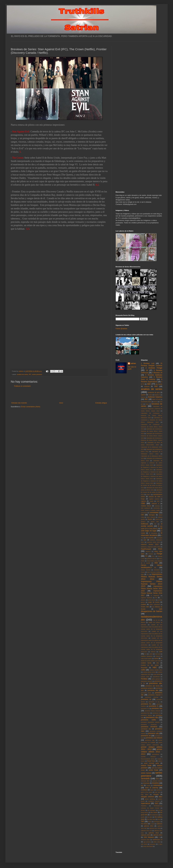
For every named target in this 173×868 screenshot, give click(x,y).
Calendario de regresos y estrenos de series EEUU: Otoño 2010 (152, 463)
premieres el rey (154, 702)
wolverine (153, 844)
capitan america (154, 499)
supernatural (146, 803)
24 (147, 370)
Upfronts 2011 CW (146, 831)
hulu (142, 574)
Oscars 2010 (145, 677)
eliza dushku (150, 538)
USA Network (149, 837)
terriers (143, 810)
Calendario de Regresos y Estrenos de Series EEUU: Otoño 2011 (152, 467)
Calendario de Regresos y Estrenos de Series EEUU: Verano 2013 (152, 481)
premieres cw (146, 699)
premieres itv (156, 713)
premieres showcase (149, 724)
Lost (161, 652)
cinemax (157, 506)
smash (148, 785)
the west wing (151, 819)
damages (152, 515)
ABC (149, 384)
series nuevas (146, 773)
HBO (156, 563)
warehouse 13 (157, 840)
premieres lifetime (147, 715)
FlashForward (146, 549)
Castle (151, 501)
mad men (158, 654)
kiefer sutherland (155, 604)
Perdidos (144, 679)
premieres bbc (153, 690)
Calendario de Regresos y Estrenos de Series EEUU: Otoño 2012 (152, 472)
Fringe (159, 554)
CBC (158, 501)
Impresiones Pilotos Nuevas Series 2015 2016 (152, 589)
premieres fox (146, 704)
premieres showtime (149, 727)
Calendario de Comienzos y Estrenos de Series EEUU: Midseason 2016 (152, 420)
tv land (152, 824)
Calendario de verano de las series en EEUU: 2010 (152, 485)
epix (145, 540)
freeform (148, 551)
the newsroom (154, 815)
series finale (153, 770)
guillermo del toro (152, 559)
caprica (143, 501)
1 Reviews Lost (148, 363)
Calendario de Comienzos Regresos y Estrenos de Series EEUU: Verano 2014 (152, 409)
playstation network (147, 681)
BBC (146, 399)
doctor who (155, 522)
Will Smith (144, 844)
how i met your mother (154, 572)
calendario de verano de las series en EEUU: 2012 (152, 492)
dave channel (151, 517)
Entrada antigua (101, 403)
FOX (160, 549)
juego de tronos (154, 602)
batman (143, 397)
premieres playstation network (150, 722)
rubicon (160, 761)
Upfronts (159, 824)
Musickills (144, 668)
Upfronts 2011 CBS (155, 828)
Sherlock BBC (145, 781)
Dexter (150, 519)
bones (155, 402)
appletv (143, 395)
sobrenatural (158, 785)
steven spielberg (150, 799)
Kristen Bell (145, 607)
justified (144, 604)
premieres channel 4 (155, 695)
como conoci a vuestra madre (150, 510)
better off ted (156, 399)
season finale (146, 765)
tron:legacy (157, 822)
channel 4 (155, 504)
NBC (155, 667)
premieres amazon (147, 688)
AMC (156, 386)
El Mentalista (153, 533)
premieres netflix (148, 720)
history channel (146, 570)
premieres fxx (145, 708)
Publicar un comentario (22, 386)
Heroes (144, 565)
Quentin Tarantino (148, 757)
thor (159, 819)
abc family (159, 384)
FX (146, 556)
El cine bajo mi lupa (152, 530)
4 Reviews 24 (157, 373)
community (157, 508)
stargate (156, 794)
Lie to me (157, 620)
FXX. (153, 556)
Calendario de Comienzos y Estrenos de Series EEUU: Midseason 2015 (152, 415)
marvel (158, 656)
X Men (160, 844)
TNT (143, 822)
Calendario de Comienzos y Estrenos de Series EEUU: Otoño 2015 (152, 431)
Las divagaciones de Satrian (152, 610)
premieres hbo (157, 708)
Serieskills (145, 779)
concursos (144, 513)
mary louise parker (146, 658)
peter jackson (156, 679)
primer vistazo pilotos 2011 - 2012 (152, 748)
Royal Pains (151, 761)
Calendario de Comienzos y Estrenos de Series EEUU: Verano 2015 (152, 436)
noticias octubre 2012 (156, 670)
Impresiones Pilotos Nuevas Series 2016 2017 (152, 593)
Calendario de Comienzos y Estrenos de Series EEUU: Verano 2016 (152, 440)
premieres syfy (153, 733)
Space (152, 790)
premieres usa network (154, 738)
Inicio (61, 403)
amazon (147, 386)
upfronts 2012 (154, 833)
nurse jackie (157, 674)
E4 (155, 524)
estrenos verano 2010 (150, 544)
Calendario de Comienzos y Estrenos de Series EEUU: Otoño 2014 (152, 427)
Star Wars (145, 794)
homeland (157, 570)
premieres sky (146, 729)
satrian (133, 363)
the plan (150, 817)
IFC (30, 374)
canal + (148, 494)
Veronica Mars (145, 840)
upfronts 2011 (149, 826)
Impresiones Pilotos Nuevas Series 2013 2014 (152, 577)
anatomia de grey (154, 392)
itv (156, 598)
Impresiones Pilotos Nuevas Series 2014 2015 (152, 584)
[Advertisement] (59, 395)
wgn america (147, 842)
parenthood (156, 677)
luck (145, 654)
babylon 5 (157, 395)
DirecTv (158, 519)
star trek (157, 792)
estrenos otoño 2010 (153, 542)
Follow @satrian (121, 329)
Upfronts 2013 (146, 835)
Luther (151, 654)
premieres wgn (150, 740)
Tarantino (144, 806)
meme (156, 658)
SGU (157, 779)
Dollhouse (145, 524)
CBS (143, 503)
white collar (157, 842)
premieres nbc (152, 717)
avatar (150, 395)
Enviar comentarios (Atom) (31, 407)
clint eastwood (146, 508)
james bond (152, 600)
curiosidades (154, 513)
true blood (144, 824)
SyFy (156, 803)
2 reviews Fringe (154, 368)
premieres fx (154, 706)
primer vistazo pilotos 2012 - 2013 (152, 752)
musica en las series (150, 665)
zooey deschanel (148, 846)
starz (160, 797)
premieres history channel (152, 711)
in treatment (155, 595)
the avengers (152, 810)
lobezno (153, 652)
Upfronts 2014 (158, 835)
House (143, 572)
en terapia (159, 538)
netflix (143, 670)
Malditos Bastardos (147, 656)
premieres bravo (146, 693)
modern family (146, 663)
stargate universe (148, 797)
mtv (158, 663)
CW (142, 515)
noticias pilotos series (149, 672)
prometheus (156, 754)
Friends (151, 554)
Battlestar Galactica (155, 397)
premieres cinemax (152, 697)
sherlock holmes (157, 781)
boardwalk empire (146, 402)
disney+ (143, 522)
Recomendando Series (148, 759)
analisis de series (23, 374)
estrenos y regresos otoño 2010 (151, 547)
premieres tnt (146, 736)
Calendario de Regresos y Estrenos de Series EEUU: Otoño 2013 (152, 476)
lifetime (143, 622)
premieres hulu (145, 713)
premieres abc (156, 683)
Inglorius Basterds (147, 598)
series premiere (37, 374)
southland (144, 790)
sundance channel (154, 801)
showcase (146, 783)
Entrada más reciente (19, 403)
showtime (156, 783)
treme (150, 822)
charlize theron (146, 506)
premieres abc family (153, 686)
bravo (147, 404)
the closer (154, 812)
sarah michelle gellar (152, 763)
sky (142, 785)
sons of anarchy (152, 788)
